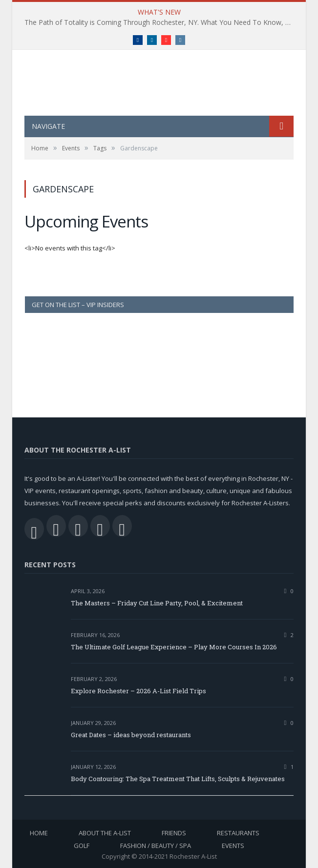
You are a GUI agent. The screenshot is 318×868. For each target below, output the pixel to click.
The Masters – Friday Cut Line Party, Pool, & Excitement (157, 603)
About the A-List (105, 833)
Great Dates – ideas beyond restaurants (131, 735)
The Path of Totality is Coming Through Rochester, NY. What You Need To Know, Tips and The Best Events (161, 22)
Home (39, 833)
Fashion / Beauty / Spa (156, 846)
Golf (82, 846)
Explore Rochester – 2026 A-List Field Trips (138, 691)
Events (233, 846)
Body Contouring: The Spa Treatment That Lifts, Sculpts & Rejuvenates (178, 779)
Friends (174, 833)
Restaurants (238, 833)
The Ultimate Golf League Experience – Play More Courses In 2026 (174, 647)
